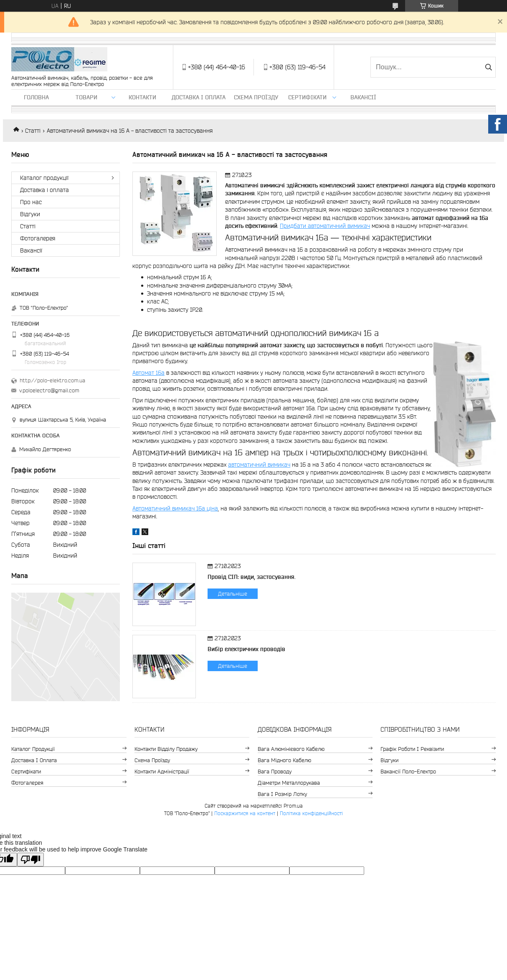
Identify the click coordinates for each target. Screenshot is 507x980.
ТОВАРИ (86, 97)
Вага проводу (275, 772)
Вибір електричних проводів (246, 649)
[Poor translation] (30, 860)
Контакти (142, 97)
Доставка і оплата (199, 97)
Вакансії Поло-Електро (408, 772)
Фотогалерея (38, 238)
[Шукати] (488, 67)
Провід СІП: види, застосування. (252, 577)
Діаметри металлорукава (289, 783)
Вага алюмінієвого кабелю (291, 749)
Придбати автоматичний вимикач (325, 226)
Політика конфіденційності (311, 813)
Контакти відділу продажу (166, 749)
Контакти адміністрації (162, 772)
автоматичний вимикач (259, 465)
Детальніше (233, 594)
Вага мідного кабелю (284, 760)
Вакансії (363, 97)
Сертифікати (307, 97)
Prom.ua (293, 806)
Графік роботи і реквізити (412, 749)
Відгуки (30, 214)
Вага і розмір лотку (282, 794)
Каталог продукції (44, 178)
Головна (36, 97)
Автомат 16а (148, 373)
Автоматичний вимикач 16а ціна (175, 508)
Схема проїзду (256, 97)
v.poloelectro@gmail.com (49, 390)
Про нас (31, 202)
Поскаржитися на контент (245, 813)
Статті (33, 131)
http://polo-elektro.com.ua (52, 380)
